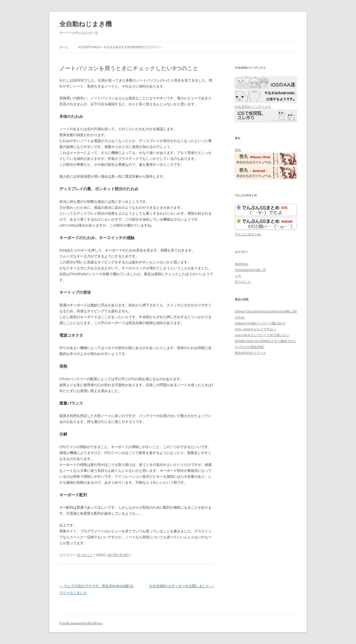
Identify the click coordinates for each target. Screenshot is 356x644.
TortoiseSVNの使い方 (250, 270)
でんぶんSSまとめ (248, 234)
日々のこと (85, 555)
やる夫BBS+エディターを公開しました (181, 586)
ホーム (64, 47)
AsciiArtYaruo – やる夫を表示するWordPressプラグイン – (120, 47)
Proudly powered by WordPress (81, 623)
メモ (238, 276)
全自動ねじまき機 (86, 24)
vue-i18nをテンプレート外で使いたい (262, 335)
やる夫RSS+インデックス (253, 107)
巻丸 (238, 150)
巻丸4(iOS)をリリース (250, 353)
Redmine (241, 264)
